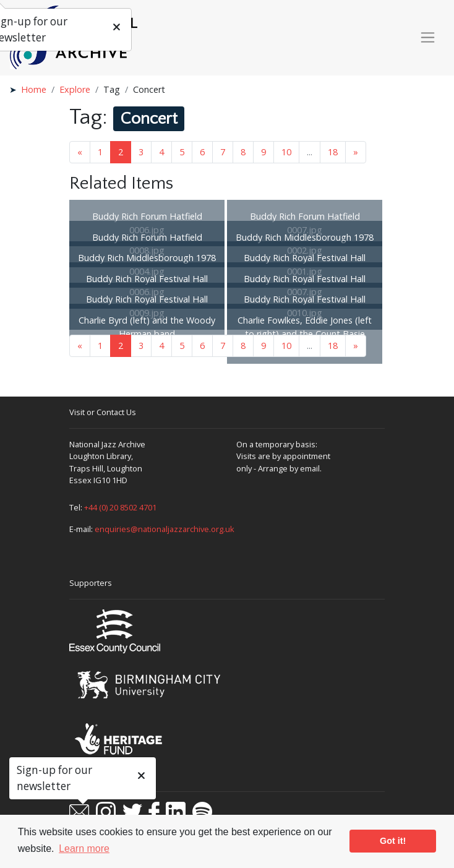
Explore (75, 89)
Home (34, 89)
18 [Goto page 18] (333, 152)
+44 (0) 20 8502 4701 (120, 507)
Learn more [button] (84, 849)
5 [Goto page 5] (182, 152)
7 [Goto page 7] (223, 152)
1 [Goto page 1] (100, 152)
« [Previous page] (80, 152)
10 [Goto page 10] (286, 152)
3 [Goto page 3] (141, 152)
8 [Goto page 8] (243, 152)
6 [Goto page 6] (202, 152)
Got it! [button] (393, 841)
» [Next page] (356, 152)
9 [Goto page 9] (263, 152)
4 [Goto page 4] (161, 152)
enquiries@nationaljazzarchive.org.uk (165, 529)
